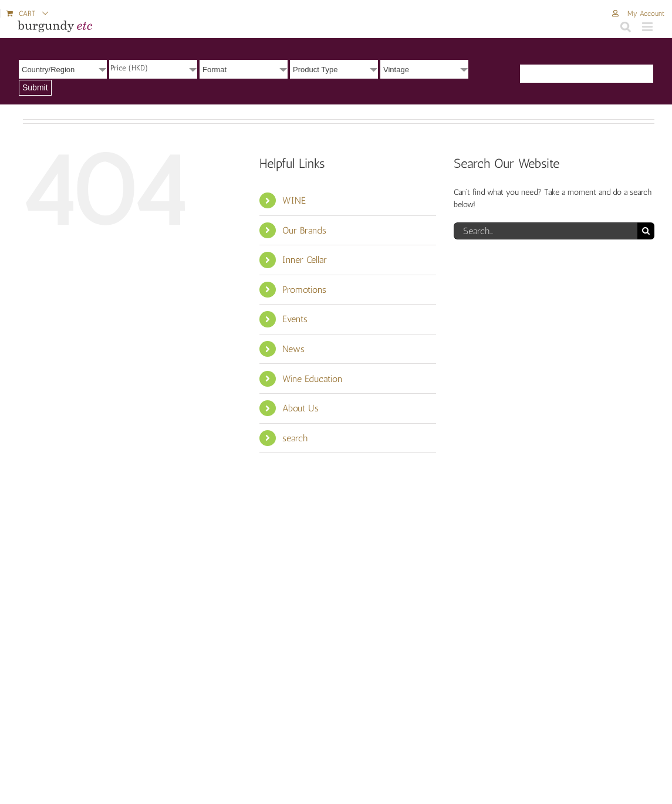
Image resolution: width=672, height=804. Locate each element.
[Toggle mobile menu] (648, 27)
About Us (300, 408)
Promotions (304, 290)
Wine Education (312, 379)
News (293, 349)
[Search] (646, 231)
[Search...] (546, 231)
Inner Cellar (305, 260)
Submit (35, 87)
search (295, 438)
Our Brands (304, 230)
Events (295, 319)
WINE (294, 200)
